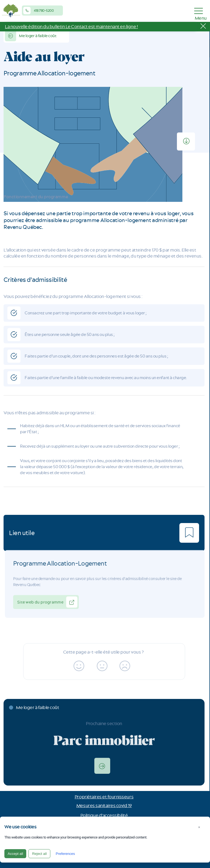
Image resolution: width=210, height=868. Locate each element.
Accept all (15, 854)
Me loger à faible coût (31, 36)
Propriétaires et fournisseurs (104, 797)
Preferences (65, 854)
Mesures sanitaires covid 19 (104, 805)
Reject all (39, 854)
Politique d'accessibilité (104, 815)
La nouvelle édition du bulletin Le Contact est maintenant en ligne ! (71, 26)
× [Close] (199, 827)
